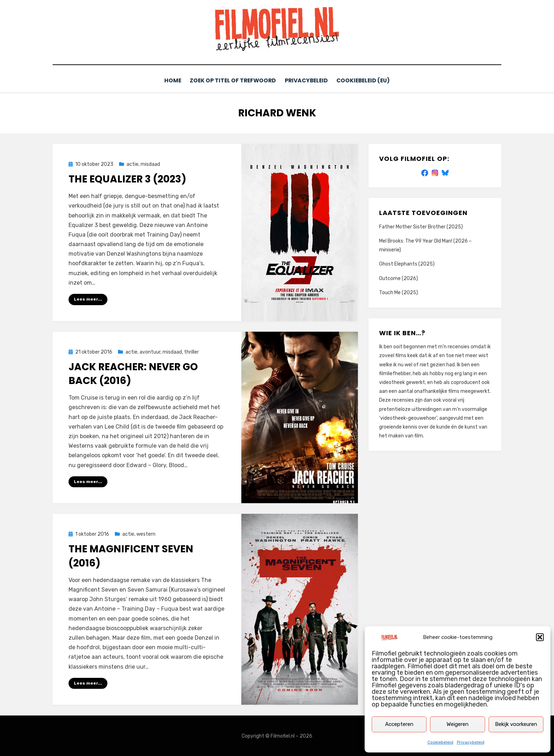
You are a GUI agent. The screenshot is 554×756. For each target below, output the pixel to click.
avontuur (150, 351)
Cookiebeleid (440, 742)
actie (132, 164)
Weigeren (458, 724)
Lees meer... (88, 299)
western (146, 534)
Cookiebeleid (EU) (366, 80)
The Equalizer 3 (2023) (127, 179)
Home (171, 80)
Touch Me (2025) (399, 292)
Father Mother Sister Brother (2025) (421, 226)
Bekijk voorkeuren (516, 724)
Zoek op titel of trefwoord (232, 80)
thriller (191, 351)
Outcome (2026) (399, 278)
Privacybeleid (471, 742)
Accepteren (399, 724)
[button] (540, 637)
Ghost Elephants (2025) (407, 264)
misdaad (150, 164)
